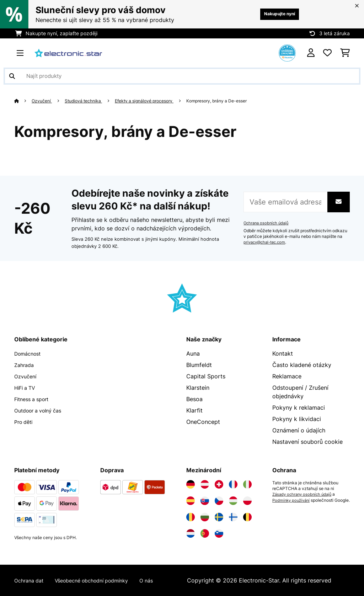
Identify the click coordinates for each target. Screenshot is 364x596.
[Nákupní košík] (345, 53)
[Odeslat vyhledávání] (12, 76)
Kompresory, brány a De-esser (234, 101)
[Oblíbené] (327, 53)
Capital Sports (206, 376)
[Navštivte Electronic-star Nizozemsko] (191, 533)
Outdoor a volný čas (42, 410)
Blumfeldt (199, 365)
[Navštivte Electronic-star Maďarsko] (233, 501)
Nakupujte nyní (275, 14)
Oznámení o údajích (299, 430)
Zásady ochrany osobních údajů (304, 494)
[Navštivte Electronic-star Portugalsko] (205, 533)
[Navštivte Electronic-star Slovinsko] (219, 533)
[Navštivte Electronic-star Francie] (233, 484)
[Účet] (311, 53)
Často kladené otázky (302, 365)
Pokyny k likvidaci (297, 419)
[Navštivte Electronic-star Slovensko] (205, 501)
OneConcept (203, 422)
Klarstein (198, 388)
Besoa (194, 399)
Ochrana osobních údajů (268, 223)
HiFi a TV (26, 388)
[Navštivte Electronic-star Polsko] (247, 501)
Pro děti (25, 422)
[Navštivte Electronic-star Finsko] (233, 517)
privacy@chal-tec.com (266, 242)
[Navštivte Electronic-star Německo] (191, 484)
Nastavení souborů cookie (307, 442)
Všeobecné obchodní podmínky (101, 580)
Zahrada (25, 365)
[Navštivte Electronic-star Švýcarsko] (219, 484)
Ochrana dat (31, 580)
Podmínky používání (293, 500)
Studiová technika (88, 101)
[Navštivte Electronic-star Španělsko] (191, 501)
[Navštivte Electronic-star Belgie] (247, 517)
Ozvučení (43, 101)
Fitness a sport (34, 399)
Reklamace (287, 376)
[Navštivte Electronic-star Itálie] (247, 484)
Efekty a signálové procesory (154, 101)
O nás (163, 580)
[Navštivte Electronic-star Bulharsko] (205, 517)
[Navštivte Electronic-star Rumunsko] (191, 517)
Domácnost (30, 353)
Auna (193, 353)
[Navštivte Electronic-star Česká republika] (219, 501)
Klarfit (194, 410)
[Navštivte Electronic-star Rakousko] (205, 484)
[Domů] (23, 101)
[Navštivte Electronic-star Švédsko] (219, 517)
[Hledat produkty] (182, 76)
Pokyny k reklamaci (299, 408)
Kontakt (283, 353)
